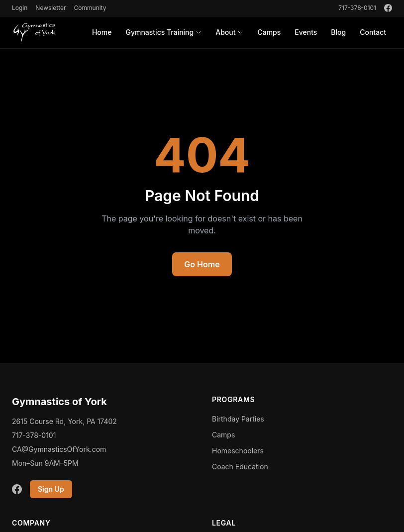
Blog (338, 32)
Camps (269, 32)
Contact (373, 32)
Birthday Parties (238, 419)
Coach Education (240, 467)
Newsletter (50, 8)
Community (90, 8)
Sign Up (51, 489)
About (229, 32)
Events (306, 32)
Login (20, 8)
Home (102, 32)
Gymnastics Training (163, 32)
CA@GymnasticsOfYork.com (59, 449)
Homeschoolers (238, 451)
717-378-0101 (357, 8)
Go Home (202, 264)
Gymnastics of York (59, 402)
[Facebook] (388, 8)
